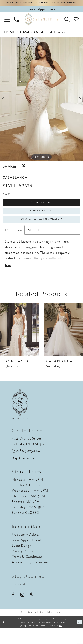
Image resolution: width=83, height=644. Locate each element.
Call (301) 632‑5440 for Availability (42, 231)
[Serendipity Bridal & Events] (41, 24)
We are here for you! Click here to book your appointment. (42, 5)
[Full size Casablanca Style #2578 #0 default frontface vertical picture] (41, 104)
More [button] (9, 279)
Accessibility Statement (30, 576)
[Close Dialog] (4, 638)
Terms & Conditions (27, 571)
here (61, 641)
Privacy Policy (23, 565)
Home (10, 37)
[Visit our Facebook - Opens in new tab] (13, 611)
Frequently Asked (25, 549)
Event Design (22, 560)
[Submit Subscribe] (62, 599)
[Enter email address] (39, 599)
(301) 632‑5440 (26, 465)
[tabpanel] (41, 104)
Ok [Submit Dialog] (79, 638)
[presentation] (20, 343)
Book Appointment (42, 220)
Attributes (35, 242)
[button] (7, 24)
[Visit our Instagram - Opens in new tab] (22, 611)
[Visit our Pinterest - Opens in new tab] (32, 611)
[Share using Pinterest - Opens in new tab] (24, 171)
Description (14, 242)
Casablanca (32, 37)
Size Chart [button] (10, 200)
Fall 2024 (57, 37)
